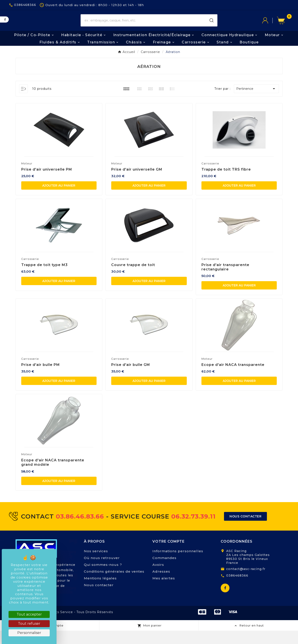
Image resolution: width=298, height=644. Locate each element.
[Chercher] (144, 27)
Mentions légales (100, 592)
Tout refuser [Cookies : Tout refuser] (29, 624)
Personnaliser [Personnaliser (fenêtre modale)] (29, 633)
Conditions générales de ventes (114, 585)
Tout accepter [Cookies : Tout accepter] (29, 614)
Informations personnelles (178, 564)
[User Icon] (270, 27)
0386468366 (237, 589)
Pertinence (257, 102)
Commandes (164, 571)
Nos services (96, 564)
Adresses (161, 585)
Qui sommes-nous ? (103, 578)
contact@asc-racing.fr (246, 582)
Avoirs (158, 578)
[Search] (212, 27)
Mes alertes (164, 592)
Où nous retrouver (102, 571)
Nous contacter (99, 598)
